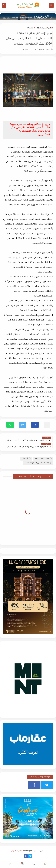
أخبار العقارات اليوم (44, 28)
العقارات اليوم (18, 851)
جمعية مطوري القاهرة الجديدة (38, 463)
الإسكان (30, 28)
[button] (35, 425)
